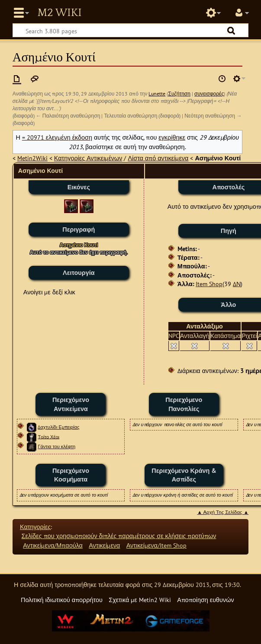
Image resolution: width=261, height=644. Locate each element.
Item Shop (209, 284)
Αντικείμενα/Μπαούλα (53, 545)
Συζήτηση (179, 94)
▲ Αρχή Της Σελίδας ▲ (223, 512)
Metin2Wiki (32, 158)
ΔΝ (237, 284)
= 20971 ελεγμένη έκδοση (57, 137)
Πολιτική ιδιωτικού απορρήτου (62, 600)
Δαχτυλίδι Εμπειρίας (58, 427)
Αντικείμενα (104, 545)
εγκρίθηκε (172, 137)
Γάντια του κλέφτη (56, 446)
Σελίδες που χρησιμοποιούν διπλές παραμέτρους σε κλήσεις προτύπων (119, 536)
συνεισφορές (209, 94)
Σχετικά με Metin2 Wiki (140, 600)
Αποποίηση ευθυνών (205, 600)
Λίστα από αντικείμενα (158, 158)
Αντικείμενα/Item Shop (156, 545)
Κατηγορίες (35, 527)
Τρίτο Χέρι (48, 437)
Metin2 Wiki (59, 13)
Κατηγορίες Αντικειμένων (88, 158)
